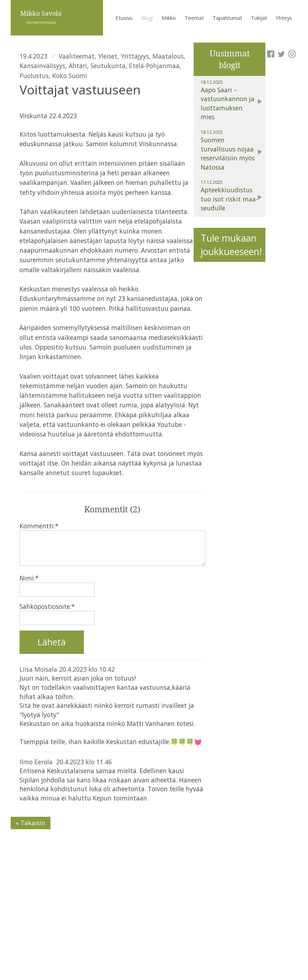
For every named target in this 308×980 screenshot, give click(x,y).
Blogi (147, 18)
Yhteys (284, 18)
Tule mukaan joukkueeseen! (231, 245)
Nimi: (29, 578)
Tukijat (259, 18)
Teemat (194, 18)
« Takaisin (31, 823)
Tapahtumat (227, 18)
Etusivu (124, 18)
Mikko (169, 18)
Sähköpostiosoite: (47, 606)
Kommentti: (39, 526)
